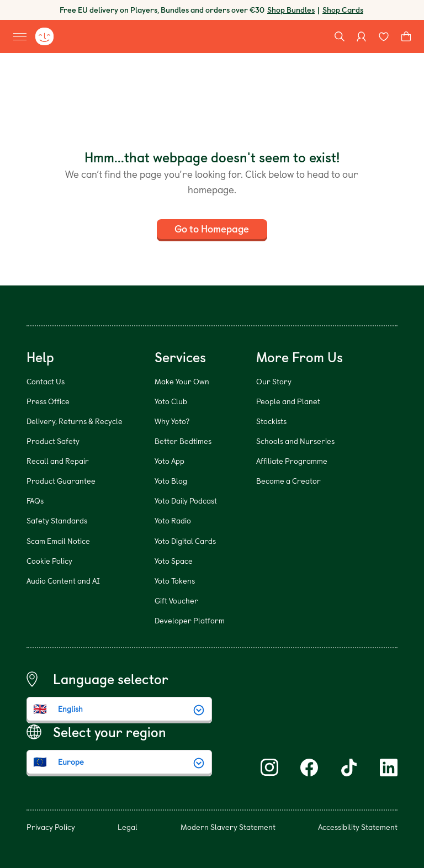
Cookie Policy (49, 561)
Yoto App (169, 461)
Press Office (48, 401)
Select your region (110, 732)
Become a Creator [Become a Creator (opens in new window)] (288, 481)
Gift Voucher (176, 600)
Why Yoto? (172, 421)
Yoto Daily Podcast (186, 501)
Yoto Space (174, 561)
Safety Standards (57, 520)
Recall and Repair (58, 461)
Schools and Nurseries (295, 441)
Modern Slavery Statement (228, 827)
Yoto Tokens (175, 581)
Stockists (271, 421)
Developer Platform (190, 620)
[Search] (340, 36)
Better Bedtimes (183, 441)
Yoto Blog (171, 481)
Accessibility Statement (358, 827)
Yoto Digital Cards (185, 541)
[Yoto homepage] (44, 36)
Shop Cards (343, 10)
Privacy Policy (51, 827)
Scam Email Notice (58, 541)
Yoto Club (171, 401)
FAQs (35, 501)
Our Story (274, 381)
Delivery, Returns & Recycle (75, 421)
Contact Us (46, 381)
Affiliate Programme (292, 461)
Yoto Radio (173, 520)
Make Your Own (182, 381)
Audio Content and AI (63, 581)
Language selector (111, 679)
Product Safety (53, 441)
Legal (128, 827)
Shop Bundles (291, 10)
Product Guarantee (61, 481)
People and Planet (288, 401)
